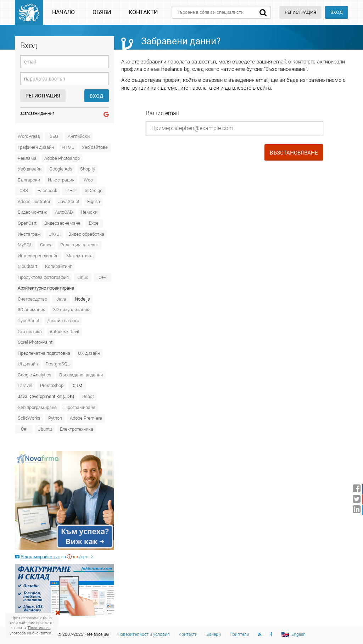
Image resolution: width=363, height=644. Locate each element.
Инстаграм (29, 234)
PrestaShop (52, 385)
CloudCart (27, 266)
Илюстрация (61, 180)
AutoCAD (64, 212)
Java (61, 299)
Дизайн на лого (63, 321)
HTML (68, 147)
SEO (54, 136)
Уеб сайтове (95, 147)
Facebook (47, 191)
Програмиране (80, 407)
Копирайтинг (58, 266)
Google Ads (61, 169)
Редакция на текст (80, 245)
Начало (63, 12)
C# (24, 429)
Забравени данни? (37, 114)
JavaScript (69, 201)
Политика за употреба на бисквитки (30, 630)
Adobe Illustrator (34, 201)
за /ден (54, 557)
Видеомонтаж (32, 212)
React (88, 396)
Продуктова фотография (43, 277)
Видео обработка (86, 234)
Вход (337, 12)
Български (29, 180)
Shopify (88, 169)
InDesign (94, 191)
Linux (83, 277)
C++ (102, 277)
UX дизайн (89, 353)
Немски (89, 212)
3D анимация (32, 310)
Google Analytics (35, 375)
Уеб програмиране (37, 407)
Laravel (25, 385)
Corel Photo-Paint (35, 342)
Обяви (102, 12)
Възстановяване (294, 153)
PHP (71, 191)
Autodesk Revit (65, 332)
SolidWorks (29, 418)
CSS (24, 191)
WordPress (29, 136)
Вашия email (163, 113)
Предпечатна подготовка (44, 353)
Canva (46, 245)
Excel (94, 223)
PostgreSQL (58, 364)
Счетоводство (32, 299)
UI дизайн (28, 364)
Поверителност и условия (144, 634)
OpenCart (27, 223)
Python (55, 418)
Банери (214, 634)
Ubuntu (45, 429)
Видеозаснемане (62, 223)
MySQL (25, 245)
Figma (94, 201)
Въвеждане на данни (81, 375)
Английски (79, 136)
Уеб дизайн (30, 169)
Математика (79, 256)
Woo (88, 180)
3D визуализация (71, 310)
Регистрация (43, 96)
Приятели (239, 634)
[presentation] (184, 154)
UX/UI (55, 234)
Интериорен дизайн (38, 256)
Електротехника (77, 429)
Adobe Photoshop (62, 158)
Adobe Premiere (86, 418)
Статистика (30, 332)
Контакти (143, 12)
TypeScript (29, 321)
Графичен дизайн (36, 147)
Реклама (27, 158)
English (298, 634)
